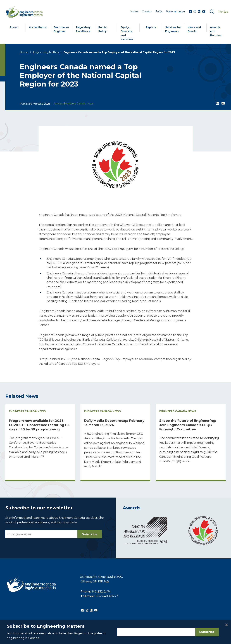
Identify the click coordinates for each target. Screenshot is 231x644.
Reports (151, 27)
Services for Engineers (173, 29)
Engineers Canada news (78, 104)
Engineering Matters (46, 52)
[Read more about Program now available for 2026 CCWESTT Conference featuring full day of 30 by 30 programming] (40, 443)
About (14, 27)
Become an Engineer (61, 29)
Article (58, 104)
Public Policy (103, 29)
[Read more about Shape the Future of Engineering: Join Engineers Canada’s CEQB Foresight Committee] (191, 443)
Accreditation (38, 27)
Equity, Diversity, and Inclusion (127, 33)
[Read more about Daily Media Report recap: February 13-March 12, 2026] (115, 443)
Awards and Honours (216, 31)
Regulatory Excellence (83, 29)
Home (24, 52)
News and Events (194, 29)
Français (223, 12)
